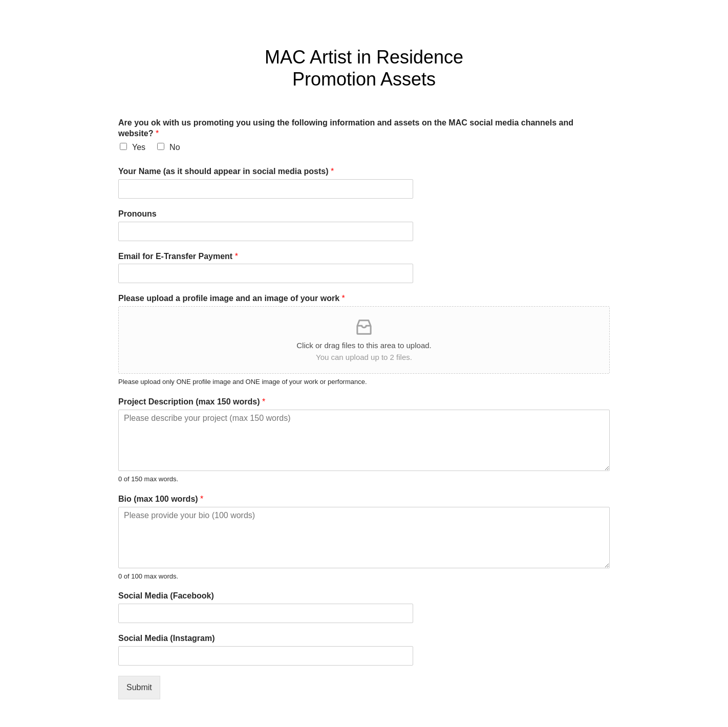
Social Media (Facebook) (166, 596)
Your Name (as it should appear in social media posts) (226, 171)
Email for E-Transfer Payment (178, 256)
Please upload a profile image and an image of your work (232, 298)
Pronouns (137, 214)
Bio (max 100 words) (161, 499)
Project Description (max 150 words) (192, 402)
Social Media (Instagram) (167, 638)
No (175, 147)
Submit (139, 687)
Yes (139, 147)
